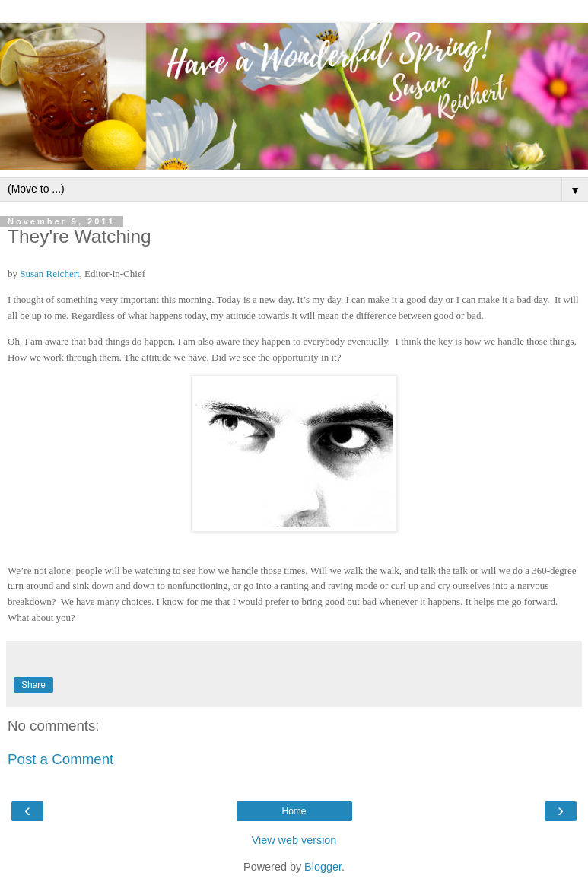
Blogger (323, 867)
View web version (294, 840)
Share (33, 685)
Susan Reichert (49, 274)
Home (294, 811)
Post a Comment (60, 759)
